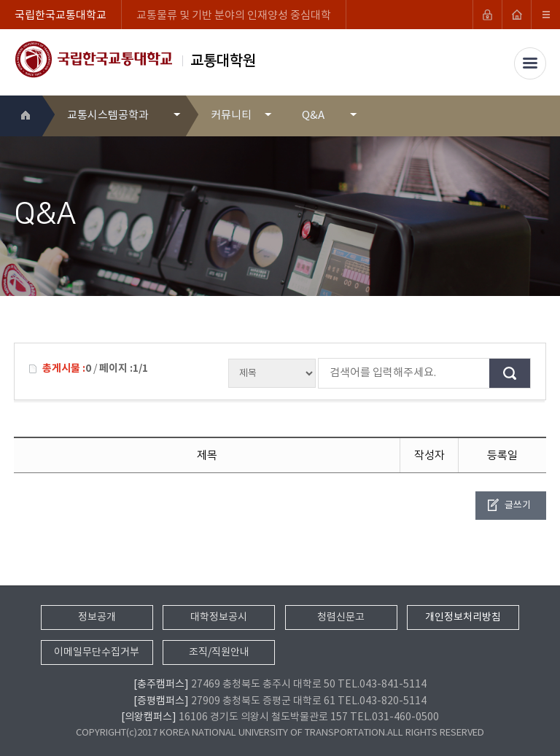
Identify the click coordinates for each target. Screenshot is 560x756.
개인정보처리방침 (463, 617)
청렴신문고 (341, 617)
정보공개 (97, 617)
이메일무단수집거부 (97, 652)
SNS (536, 116)
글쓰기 (518, 506)
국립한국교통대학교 (61, 16)
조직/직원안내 (219, 652)
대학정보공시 (219, 617)
